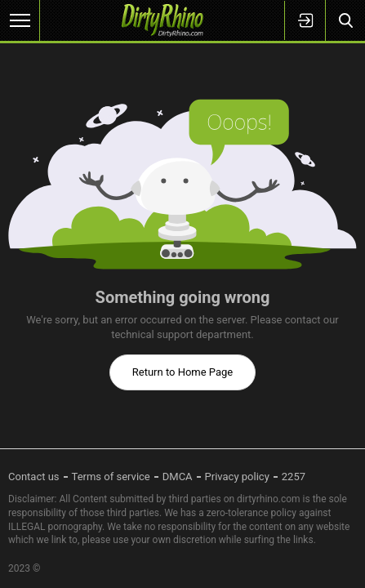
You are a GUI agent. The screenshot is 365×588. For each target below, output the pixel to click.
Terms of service (111, 477)
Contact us (34, 477)
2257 (294, 477)
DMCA (178, 477)
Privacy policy (237, 477)
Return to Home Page (183, 372)
